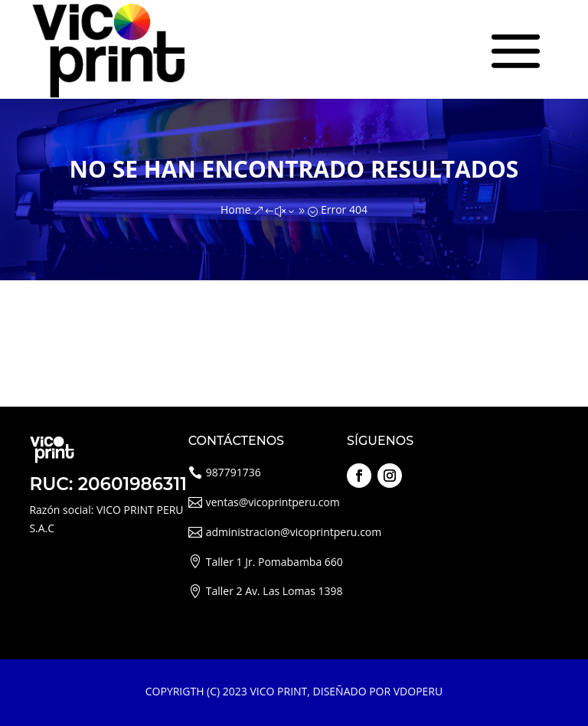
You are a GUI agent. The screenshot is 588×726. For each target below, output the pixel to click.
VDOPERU (418, 691)
